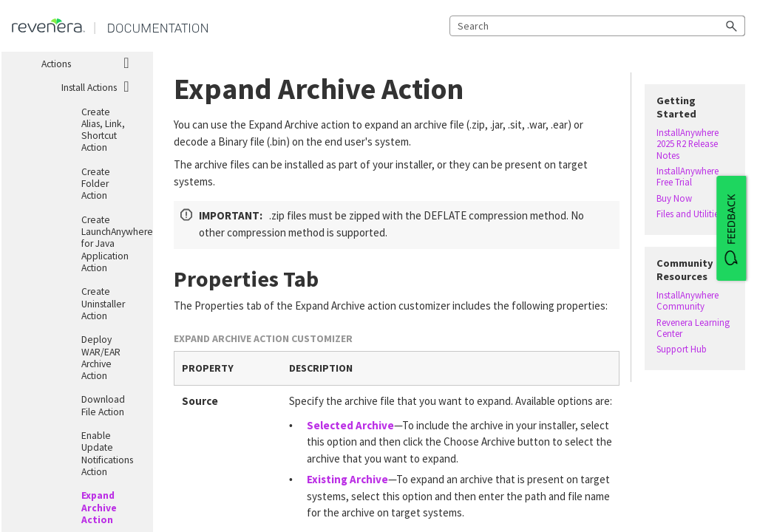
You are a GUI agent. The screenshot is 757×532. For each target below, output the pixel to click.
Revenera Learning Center (693, 328)
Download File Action (103, 405)
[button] (732, 26)
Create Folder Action (96, 184)
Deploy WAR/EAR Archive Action (101, 358)
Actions (91, 62)
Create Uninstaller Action (103, 304)
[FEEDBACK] (731, 228)
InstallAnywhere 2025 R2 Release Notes (688, 144)
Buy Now (674, 198)
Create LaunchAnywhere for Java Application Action (111, 244)
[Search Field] (597, 26)
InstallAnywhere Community (688, 301)
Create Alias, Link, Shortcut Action (103, 130)
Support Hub (682, 349)
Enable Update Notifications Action (107, 454)
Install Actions (101, 85)
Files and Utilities (689, 214)
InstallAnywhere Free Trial (688, 177)
